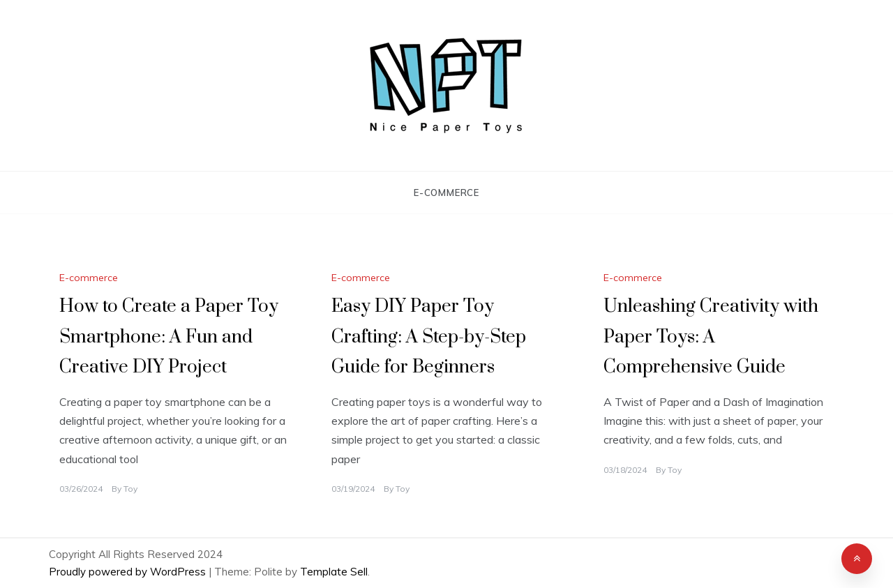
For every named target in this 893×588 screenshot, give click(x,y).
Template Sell (334, 572)
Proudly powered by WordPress (129, 572)
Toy (130, 489)
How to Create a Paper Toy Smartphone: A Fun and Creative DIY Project (169, 337)
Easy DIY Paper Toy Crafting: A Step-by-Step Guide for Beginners (429, 337)
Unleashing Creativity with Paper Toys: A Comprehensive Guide (711, 337)
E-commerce (446, 193)
